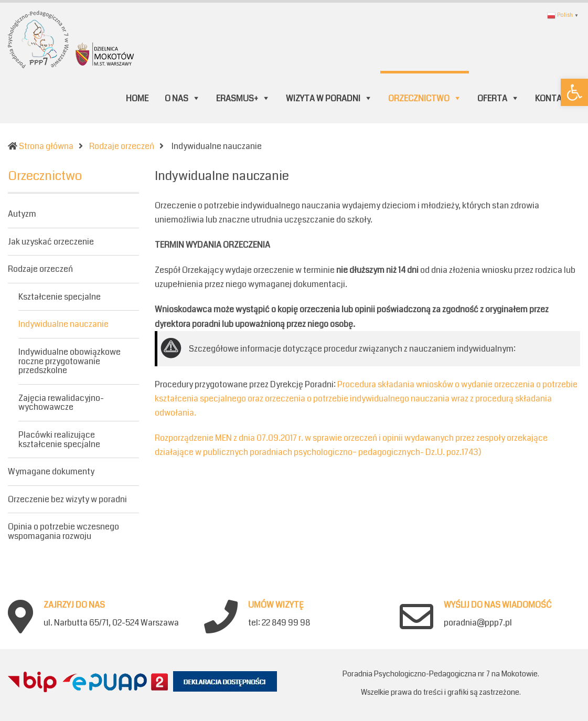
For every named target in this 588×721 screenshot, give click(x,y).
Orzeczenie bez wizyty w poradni (67, 499)
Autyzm (22, 215)
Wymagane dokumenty (51, 471)
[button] (574, 92)
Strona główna (46, 146)
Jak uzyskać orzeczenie (51, 242)
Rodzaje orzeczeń (40, 269)
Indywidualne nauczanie (63, 324)
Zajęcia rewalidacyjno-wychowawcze (61, 403)
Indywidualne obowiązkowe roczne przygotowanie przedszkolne (70, 361)
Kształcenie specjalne (60, 297)
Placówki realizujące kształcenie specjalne (59, 439)
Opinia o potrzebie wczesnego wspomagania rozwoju (63, 531)
